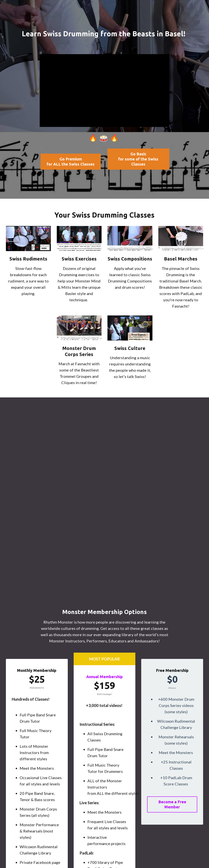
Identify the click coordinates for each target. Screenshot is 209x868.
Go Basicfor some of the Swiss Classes (138, 159)
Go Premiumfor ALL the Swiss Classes (71, 162)
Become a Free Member (172, 804)
